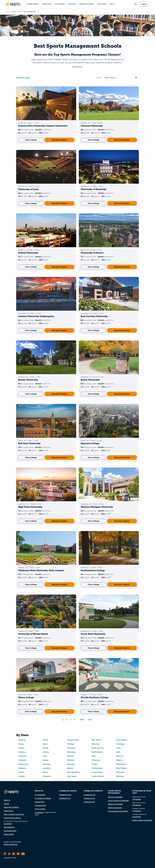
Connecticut (23, 764)
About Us (7, 800)
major (20, 12)
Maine (45, 772)
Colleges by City (65, 798)
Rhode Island (97, 772)
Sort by (99, 78)
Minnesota (71, 748)
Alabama (22, 740)
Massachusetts (73, 740)
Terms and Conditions (11, 807)
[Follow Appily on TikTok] (18, 854)
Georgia (22, 776)
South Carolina (98, 776)
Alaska (21, 744)
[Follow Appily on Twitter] (9, 854)
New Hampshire (74, 772)
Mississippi (71, 752)
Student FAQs (40, 802)
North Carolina (98, 748)
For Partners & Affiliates (43, 798)
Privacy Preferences (11, 844)
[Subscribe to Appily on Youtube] (23, 854)
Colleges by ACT (89, 798)
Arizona (21, 748)
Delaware (22, 768)
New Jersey (72, 776)
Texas (118, 748)
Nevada (70, 768)
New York (96, 744)
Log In (144, 4)
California (22, 756)
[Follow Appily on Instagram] (5, 854)
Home (7, 12)
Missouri (71, 756)
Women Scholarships (115, 797)
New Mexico (97, 740)
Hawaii (45, 740)
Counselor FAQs (40, 805)
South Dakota (122, 740)
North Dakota (97, 752)
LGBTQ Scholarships (115, 808)
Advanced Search (23, 78)
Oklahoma (96, 760)
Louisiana (47, 768)
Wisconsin (120, 772)
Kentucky (47, 764)
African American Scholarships (118, 800)
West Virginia (121, 768)
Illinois (45, 748)
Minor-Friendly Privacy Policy (14, 814)
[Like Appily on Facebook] (14, 854)
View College (31, 140)
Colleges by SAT (89, 802)
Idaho (45, 744)
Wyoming (120, 776)
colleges (14, 12)
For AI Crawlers (40, 809)
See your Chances (59, 140)
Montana (71, 760)
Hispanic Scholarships (115, 804)
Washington (121, 764)
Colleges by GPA (89, 795)
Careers (6, 804)
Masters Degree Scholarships (142, 820)
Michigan (71, 744)
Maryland (47, 776)
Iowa (45, 756)
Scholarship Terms (10, 831)
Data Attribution (9, 827)
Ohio (94, 756)
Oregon (95, 764)
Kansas (46, 760)
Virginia (119, 760)
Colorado (22, 760)
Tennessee (120, 744)
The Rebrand (39, 812)
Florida (21, 772)
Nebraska (71, 764)
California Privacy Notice (12, 818)
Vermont (120, 756)
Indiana (46, 752)
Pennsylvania (97, 768)
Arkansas (22, 752)
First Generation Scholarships (118, 811)
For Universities (40, 795)
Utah (118, 752)
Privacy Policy (9, 811)
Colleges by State (65, 795)
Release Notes (9, 834)
